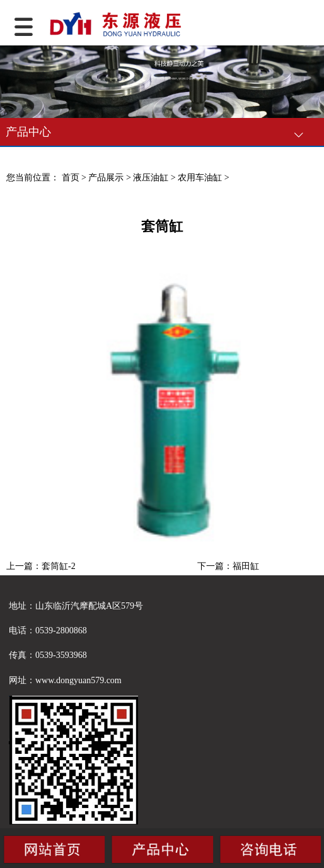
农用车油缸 (200, 178)
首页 (71, 178)
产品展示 (106, 178)
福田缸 (246, 566)
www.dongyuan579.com (78, 680)
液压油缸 (151, 178)
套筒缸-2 (59, 566)
